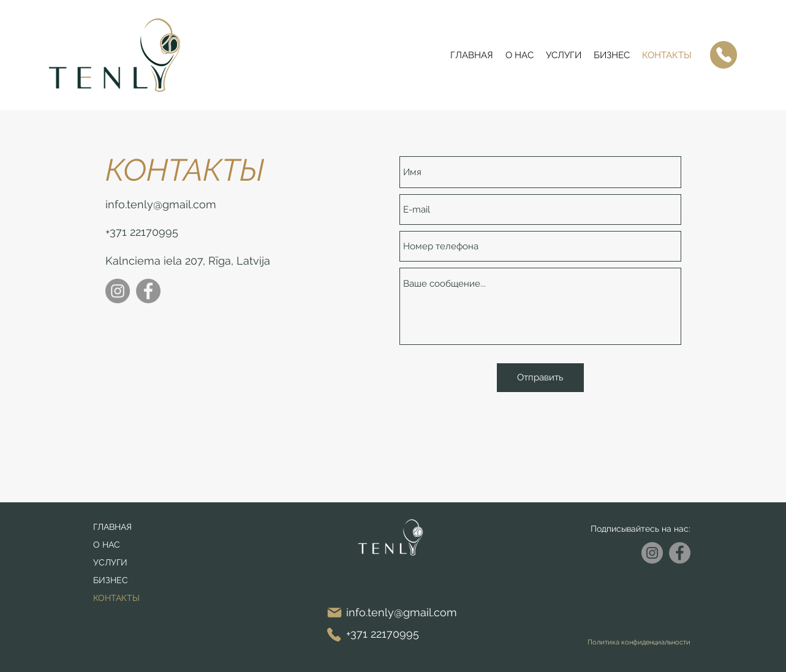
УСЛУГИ (110, 562)
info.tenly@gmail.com (161, 204)
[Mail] (334, 612)
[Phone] (724, 55)
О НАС (107, 545)
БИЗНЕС (111, 580)
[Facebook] (148, 291)
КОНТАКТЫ (116, 598)
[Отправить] (540, 378)
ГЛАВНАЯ (112, 527)
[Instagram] (118, 291)
